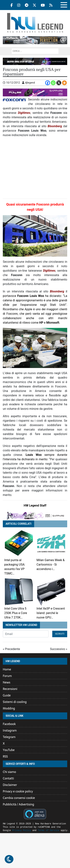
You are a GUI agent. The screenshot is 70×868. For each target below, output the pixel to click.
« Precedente (11, 649)
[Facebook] (48, 83)
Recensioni (10, 689)
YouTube (9, 750)
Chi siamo (9, 772)
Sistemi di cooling (15, 702)
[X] (59, 83)
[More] (64, 83)
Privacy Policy (12, 830)
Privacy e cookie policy (18, 791)
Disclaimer (10, 785)
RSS (5, 756)
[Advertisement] (35, 168)
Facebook (9, 724)
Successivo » (59, 649)
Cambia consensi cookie (19, 798)
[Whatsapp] (53, 83)
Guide (7, 695)
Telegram (9, 737)
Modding (9, 708)
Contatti (8, 778)
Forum (7, 676)
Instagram (10, 730)
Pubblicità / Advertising (18, 804)
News (7, 682)
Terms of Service (39, 830)
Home (7, 669)
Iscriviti (60, 634)
